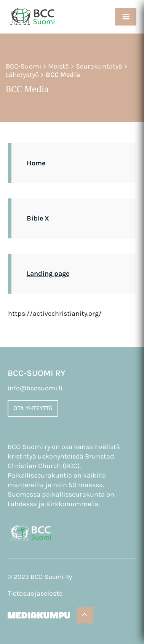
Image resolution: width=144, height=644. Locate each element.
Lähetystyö (22, 75)
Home (36, 163)
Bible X (38, 218)
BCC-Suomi (23, 66)
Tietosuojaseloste (35, 593)
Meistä (58, 66)
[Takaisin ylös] (85, 615)
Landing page (48, 273)
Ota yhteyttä (33, 408)
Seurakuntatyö (99, 66)
